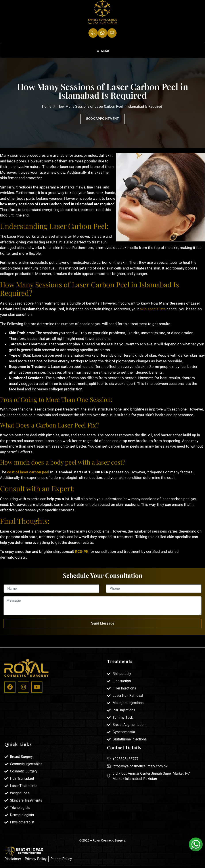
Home (47, 109)
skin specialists (153, 311)
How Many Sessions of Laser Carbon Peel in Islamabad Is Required (110, 109)
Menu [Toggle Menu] (102, 53)
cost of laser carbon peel (28, 474)
